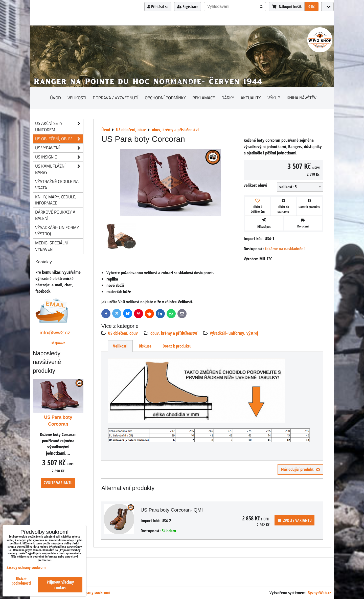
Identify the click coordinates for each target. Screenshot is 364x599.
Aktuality (251, 98)
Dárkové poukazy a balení (55, 215)
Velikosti (77, 98)
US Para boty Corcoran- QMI (172, 510)
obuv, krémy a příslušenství (174, 333)
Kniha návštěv (302, 98)
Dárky (228, 98)
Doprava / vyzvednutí (116, 98)
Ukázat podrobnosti (21, 581)
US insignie (59, 157)
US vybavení (59, 148)
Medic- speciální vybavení (52, 246)
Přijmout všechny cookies (60, 585)
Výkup (274, 98)
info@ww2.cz (55, 332)
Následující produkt (300, 469)
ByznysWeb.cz (319, 593)
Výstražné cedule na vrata (57, 185)
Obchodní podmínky (165, 98)
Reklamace (204, 98)
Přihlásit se (158, 7)
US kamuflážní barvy (59, 169)
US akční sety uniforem (59, 127)
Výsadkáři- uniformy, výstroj (234, 333)
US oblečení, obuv (123, 333)
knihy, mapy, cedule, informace (56, 200)
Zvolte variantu (294, 520)
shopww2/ (58, 343)
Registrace (188, 7)
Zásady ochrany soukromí (89, 592)
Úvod (55, 98)
